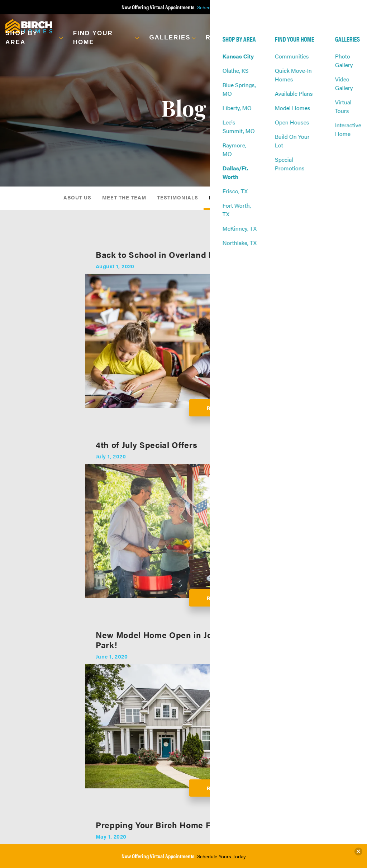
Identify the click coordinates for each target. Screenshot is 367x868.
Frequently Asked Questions (141, 783)
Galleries (84, 718)
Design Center (138, 735)
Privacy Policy (313, 758)
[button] (34, 38)
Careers (256, 778)
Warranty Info (138, 761)
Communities (30, 727)
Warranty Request (257, 740)
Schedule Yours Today (221, 856)
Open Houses (30, 770)
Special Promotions (37, 787)
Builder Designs (230, 695)
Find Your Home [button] (93, 38)
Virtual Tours (87, 744)
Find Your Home (34, 718)
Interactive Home (86, 757)
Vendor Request (264, 770)
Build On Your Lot (34, 778)
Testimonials (178, 197)
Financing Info (138, 753)
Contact (256, 718)
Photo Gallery (88, 727)
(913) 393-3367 (328, 744)
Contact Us (259, 727)
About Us (77, 197)
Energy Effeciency (142, 744)
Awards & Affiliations (269, 197)
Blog (217, 197)
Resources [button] (228, 37)
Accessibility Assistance (312, 780)
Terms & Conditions (320, 767)
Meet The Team (124, 197)
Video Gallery (88, 735)
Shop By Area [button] (22, 38)
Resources (135, 718)
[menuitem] (77, 198)
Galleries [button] (170, 37)
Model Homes (31, 761)
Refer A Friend (262, 753)
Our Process (136, 727)
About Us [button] (278, 38)
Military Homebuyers (144, 770)
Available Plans (32, 753)
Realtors (256, 761)
